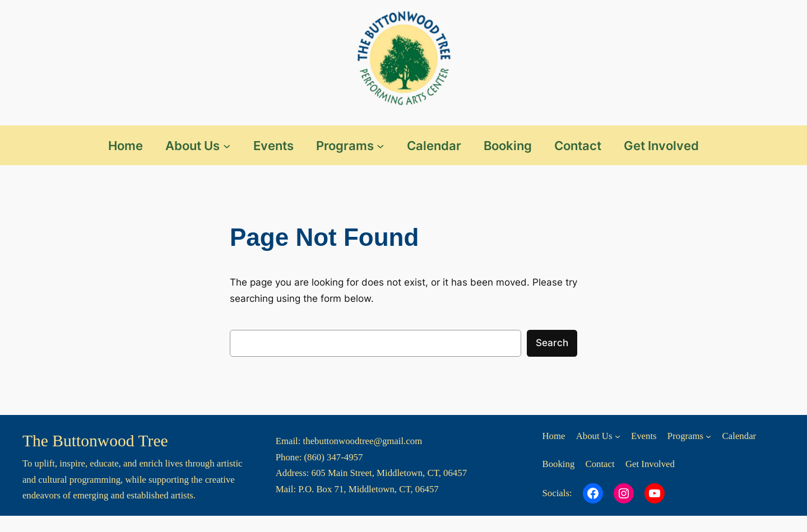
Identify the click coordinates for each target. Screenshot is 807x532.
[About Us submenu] (227, 145)
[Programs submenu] (380, 145)
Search (552, 343)
